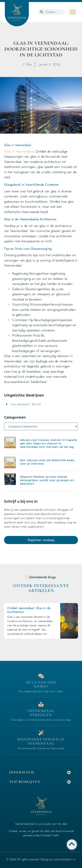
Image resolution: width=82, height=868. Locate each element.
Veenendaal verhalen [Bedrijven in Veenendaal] (41, 713)
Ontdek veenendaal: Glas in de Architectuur (29, 610)
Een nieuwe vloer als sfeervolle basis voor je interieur (47, 462)
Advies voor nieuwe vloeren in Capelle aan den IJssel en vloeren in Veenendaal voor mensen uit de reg (49, 443)
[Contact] (41, 676)
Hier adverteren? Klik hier (26, 404)
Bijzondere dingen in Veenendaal (41, 741)
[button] (73, 12)
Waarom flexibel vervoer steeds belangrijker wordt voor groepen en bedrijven (47, 480)
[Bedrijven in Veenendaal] (41, 704)
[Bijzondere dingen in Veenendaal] (41, 733)
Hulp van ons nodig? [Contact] (41, 684)
